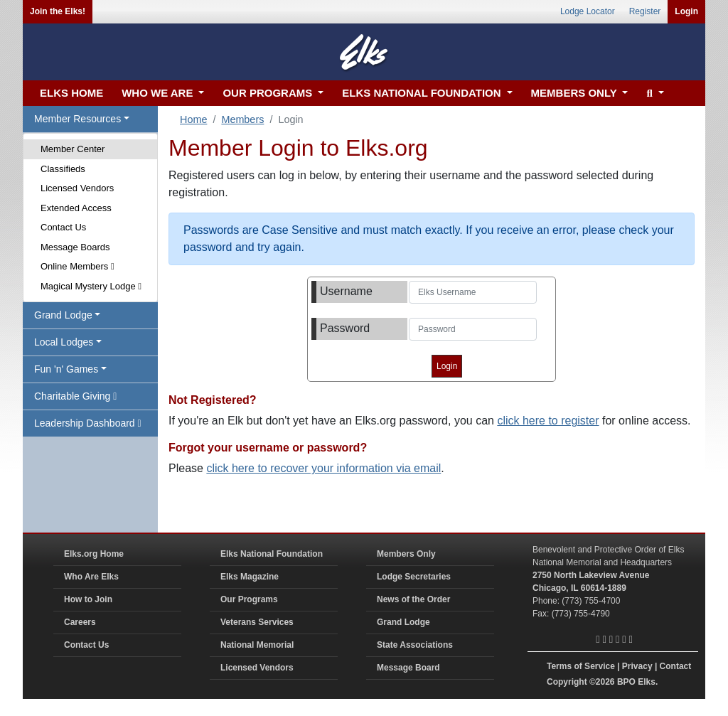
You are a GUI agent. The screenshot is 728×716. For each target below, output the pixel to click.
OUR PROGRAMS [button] (269, 93)
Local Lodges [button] (64, 342)
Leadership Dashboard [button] (88, 423)
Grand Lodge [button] (63, 315)
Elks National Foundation (272, 554)
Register (645, 11)
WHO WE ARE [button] (159, 93)
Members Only (406, 554)
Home (193, 119)
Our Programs (249, 599)
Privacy (637, 666)
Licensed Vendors (77, 188)
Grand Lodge (403, 622)
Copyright (567, 682)
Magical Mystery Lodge (91, 286)
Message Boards (75, 247)
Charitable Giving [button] (75, 396)
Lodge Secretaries (414, 577)
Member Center (73, 149)
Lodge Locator (588, 11)
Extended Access (76, 208)
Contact (676, 666)
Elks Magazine (250, 577)
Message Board (408, 668)
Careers (80, 622)
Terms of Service (581, 666)
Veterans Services (257, 622)
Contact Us (63, 227)
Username (346, 291)
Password (345, 328)
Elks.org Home (94, 554)
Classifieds (63, 169)
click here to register (548, 421)
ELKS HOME (71, 93)
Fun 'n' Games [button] (66, 369)
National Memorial (257, 645)
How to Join (88, 599)
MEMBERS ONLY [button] (576, 93)
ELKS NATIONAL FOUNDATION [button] (423, 93)
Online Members (77, 266)
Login (686, 11)
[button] (653, 93)
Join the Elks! (58, 11)
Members (242, 119)
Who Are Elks (91, 577)
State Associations (415, 645)
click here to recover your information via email (323, 468)
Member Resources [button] (77, 119)
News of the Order (413, 599)
